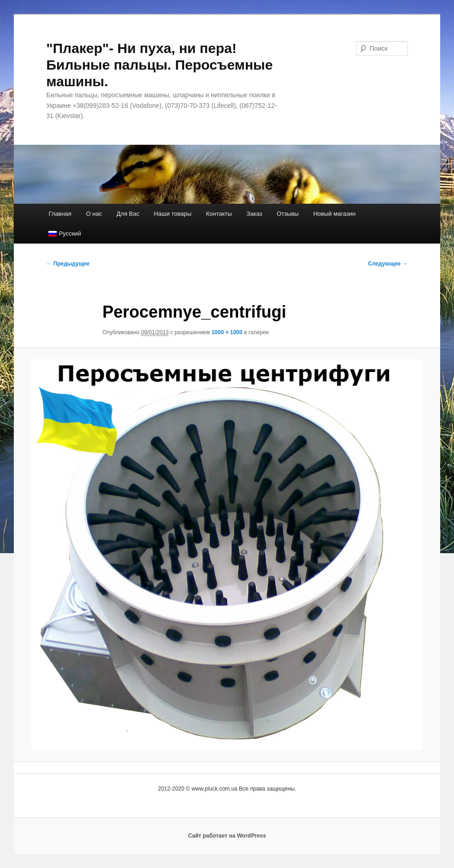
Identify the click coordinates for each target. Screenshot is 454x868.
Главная (60, 214)
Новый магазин (335, 214)
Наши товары (173, 214)
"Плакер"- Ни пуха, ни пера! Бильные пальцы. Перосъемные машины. (159, 65)
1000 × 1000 (227, 332)
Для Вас (128, 214)
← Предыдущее (68, 264)
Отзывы (288, 214)
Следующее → (388, 264)
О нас (94, 214)
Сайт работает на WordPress (227, 836)
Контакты (219, 214)
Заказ (254, 214)
